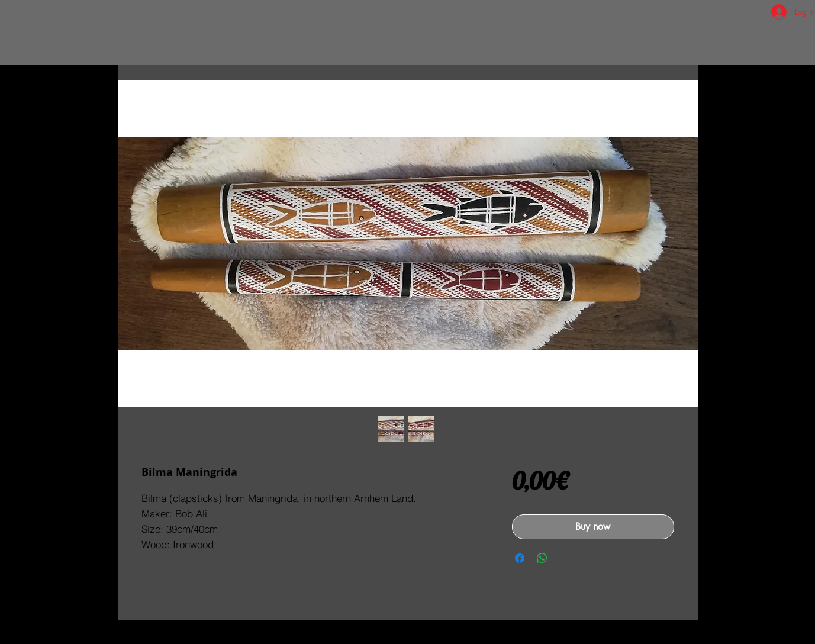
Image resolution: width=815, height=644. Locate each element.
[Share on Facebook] (520, 558)
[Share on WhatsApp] (542, 558)
